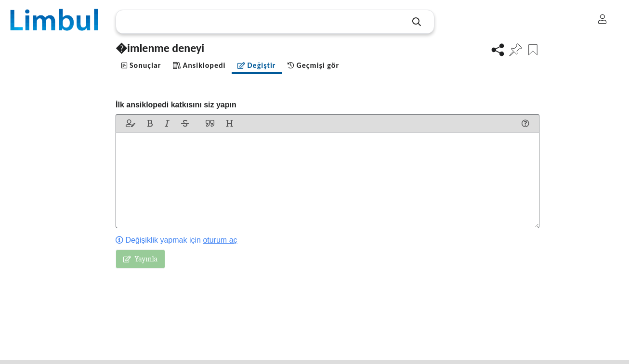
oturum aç (220, 240)
